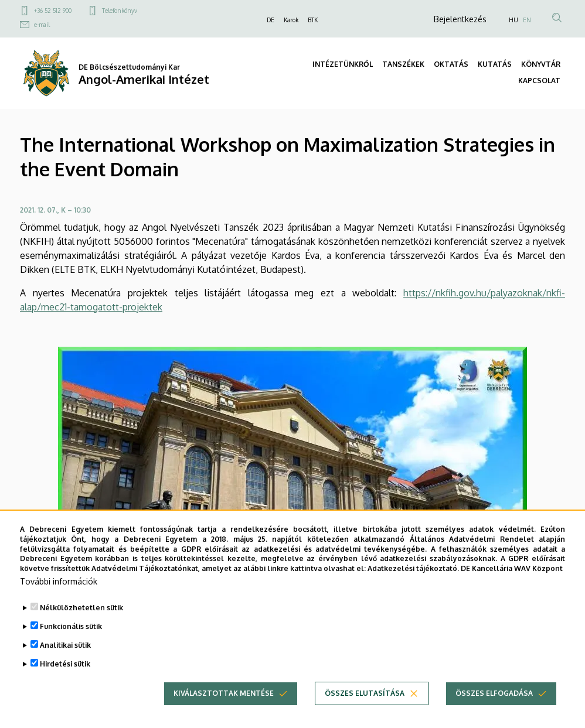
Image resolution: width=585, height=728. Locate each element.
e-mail (42, 25)
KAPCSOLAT (539, 81)
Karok (291, 20)
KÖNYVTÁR (541, 64)
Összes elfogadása (494, 707)
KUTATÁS (495, 64)
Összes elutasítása (365, 707)
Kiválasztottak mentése (224, 707)
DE (271, 20)
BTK (313, 20)
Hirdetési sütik (65, 677)
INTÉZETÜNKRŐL (343, 64)
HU (513, 20)
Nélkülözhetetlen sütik (81, 621)
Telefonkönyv (120, 11)
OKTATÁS (451, 64)
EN (527, 20)
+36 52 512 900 (53, 11)
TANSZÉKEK (403, 64)
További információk (59, 595)
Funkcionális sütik (71, 640)
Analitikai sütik (65, 659)
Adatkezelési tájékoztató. (413, 582)
